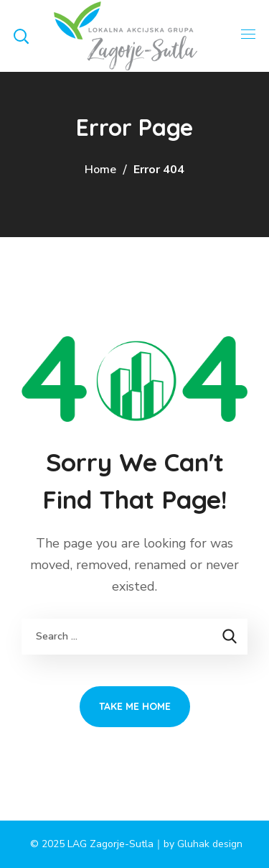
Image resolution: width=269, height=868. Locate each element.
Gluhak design (210, 844)
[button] (21, 36)
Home (100, 170)
